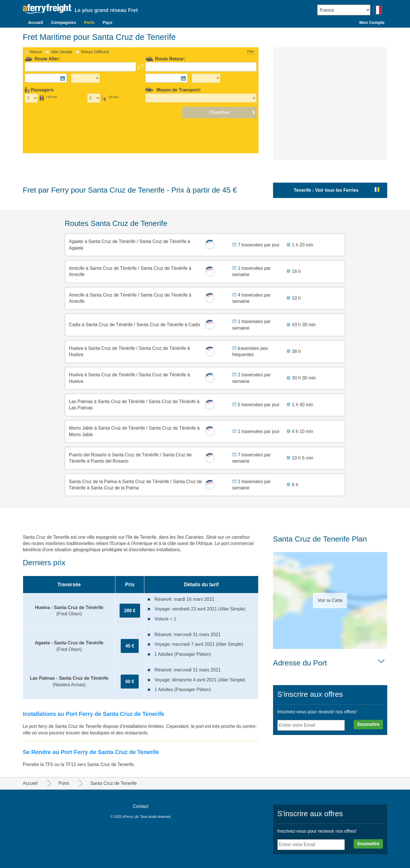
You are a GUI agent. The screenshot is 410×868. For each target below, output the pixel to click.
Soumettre (368, 724)
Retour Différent (95, 52)
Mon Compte (372, 23)
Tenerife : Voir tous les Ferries (326, 190)
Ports (89, 23)
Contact (141, 806)
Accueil (36, 23)
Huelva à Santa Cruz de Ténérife (103, 348)
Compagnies (63, 23)
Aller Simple (62, 52)
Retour (36, 52)
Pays (108, 23)
